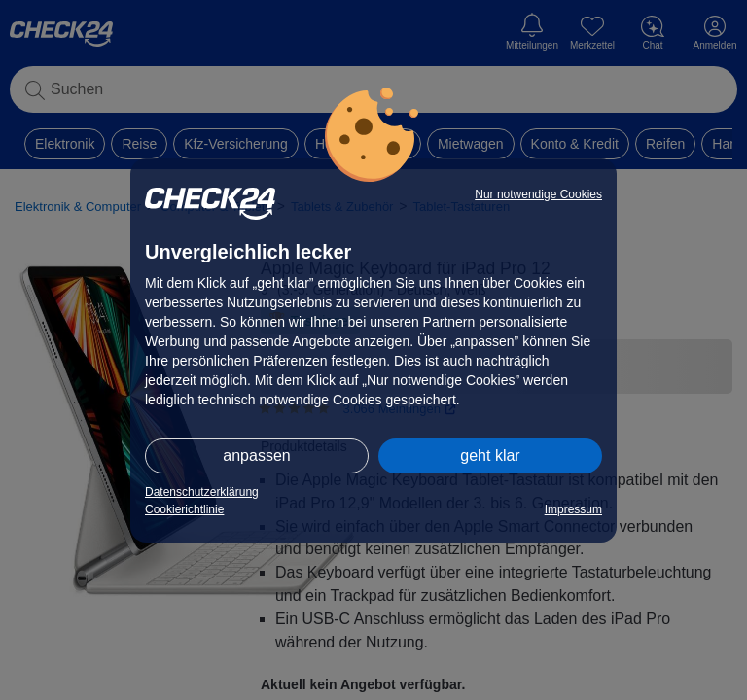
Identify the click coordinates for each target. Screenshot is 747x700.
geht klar (490, 455)
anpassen (256, 455)
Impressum (573, 509)
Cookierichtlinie (184, 509)
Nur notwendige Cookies (538, 194)
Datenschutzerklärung (202, 492)
